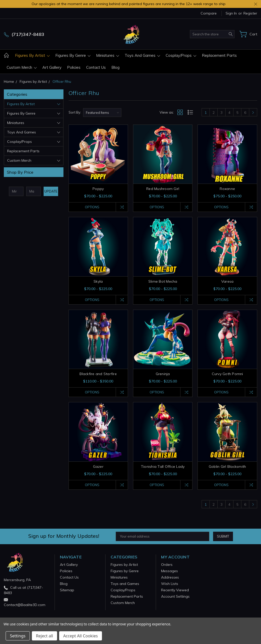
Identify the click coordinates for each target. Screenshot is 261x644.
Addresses (170, 577)
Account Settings (175, 596)
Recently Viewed (175, 590)
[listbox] (102, 113)
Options (92, 207)
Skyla (98, 281)
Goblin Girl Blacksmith (227, 467)
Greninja (163, 374)
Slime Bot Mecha (163, 281)
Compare (209, 13)
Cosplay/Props (181, 55)
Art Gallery (52, 67)
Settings (18, 636)
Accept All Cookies (81, 636)
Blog (115, 67)
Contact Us (96, 67)
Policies (74, 67)
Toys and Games (142, 55)
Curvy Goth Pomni (227, 374)
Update (51, 191)
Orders (167, 565)
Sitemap (67, 590)
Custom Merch (22, 67)
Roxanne (227, 189)
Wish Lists (170, 584)
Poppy (98, 189)
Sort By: (75, 112)
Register (250, 13)
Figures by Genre (73, 55)
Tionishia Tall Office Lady (163, 467)
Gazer (98, 467)
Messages (169, 571)
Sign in (231, 13)
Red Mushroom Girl (163, 189)
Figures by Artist (32, 55)
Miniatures (108, 55)
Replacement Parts (219, 55)
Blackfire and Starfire (98, 374)
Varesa (227, 281)
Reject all (44, 636)
